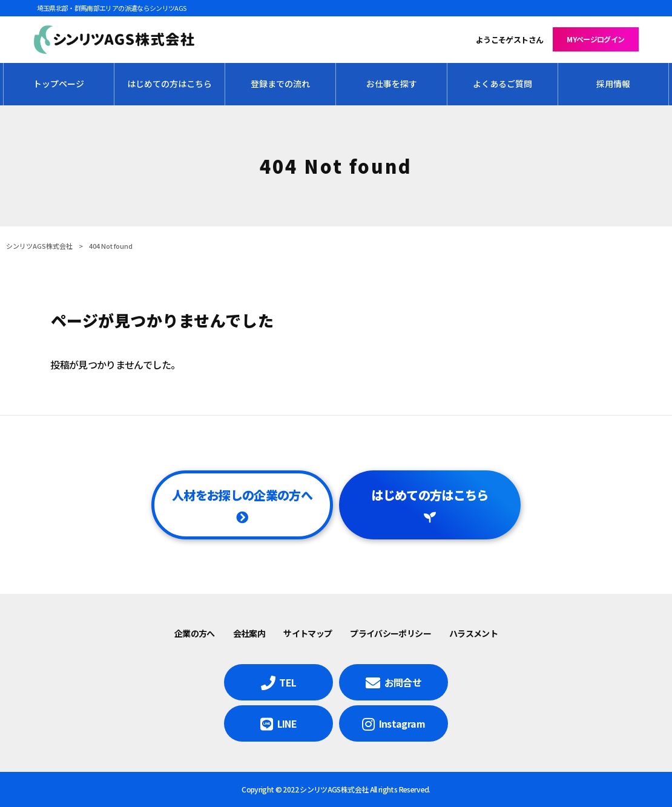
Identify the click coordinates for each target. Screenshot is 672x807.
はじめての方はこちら (430, 495)
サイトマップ (308, 633)
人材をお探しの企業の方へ (242, 495)
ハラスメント (473, 633)
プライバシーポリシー (390, 633)
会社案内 (249, 633)
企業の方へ (195, 633)
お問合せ (403, 682)
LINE (287, 723)
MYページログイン (595, 39)
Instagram (402, 723)
